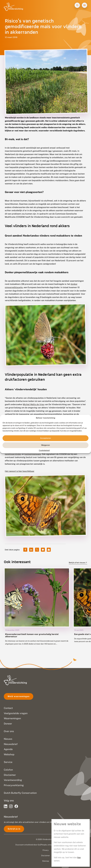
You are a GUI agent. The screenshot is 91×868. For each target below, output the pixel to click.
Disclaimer (45, 856)
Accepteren (45, 438)
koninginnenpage (33, 454)
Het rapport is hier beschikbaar (20, 471)
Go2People (42, 845)
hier (79, 857)
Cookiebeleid (44, 450)
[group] (37, 608)
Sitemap (46, 861)
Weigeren (45, 445)
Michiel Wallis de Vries (34, 404)
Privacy (46, 850)
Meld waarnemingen (19, 696)
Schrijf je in (14, 829)
